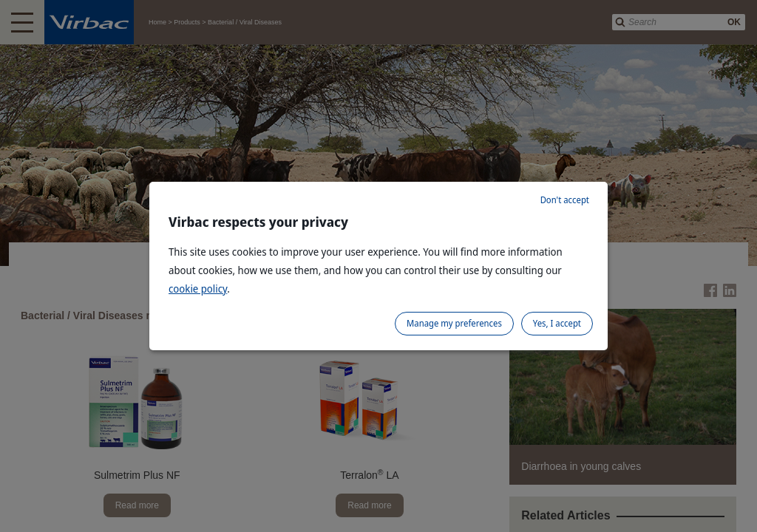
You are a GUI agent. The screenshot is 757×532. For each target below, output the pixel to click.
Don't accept (565, 200)
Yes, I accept (557, 323)
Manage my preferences (454, 323)
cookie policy (198, 289)
